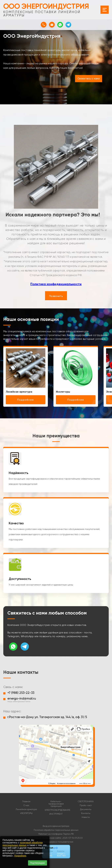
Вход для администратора (56, 826)
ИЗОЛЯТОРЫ (26, 813)
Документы (86, 809)
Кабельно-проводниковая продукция (56, 804)
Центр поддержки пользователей (56, 842)
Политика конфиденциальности (56, 284)
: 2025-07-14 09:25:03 (72, 838)
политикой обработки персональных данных (23, 844)
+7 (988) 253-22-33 (21, 693)
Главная (26, 802)
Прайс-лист (86, 805)
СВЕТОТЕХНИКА (86, 802)
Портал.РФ (68, 834)
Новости (86, 817)
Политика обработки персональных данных (56, 830)
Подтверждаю (38, 863)
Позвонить (56, 296)
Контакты (86, 813)
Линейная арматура (26, 809)
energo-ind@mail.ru (22, 698)
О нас (26, 805)
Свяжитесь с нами (89, 79)
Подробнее (20, 856)
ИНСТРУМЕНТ (56, 814)
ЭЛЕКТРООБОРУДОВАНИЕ (57, 810)
